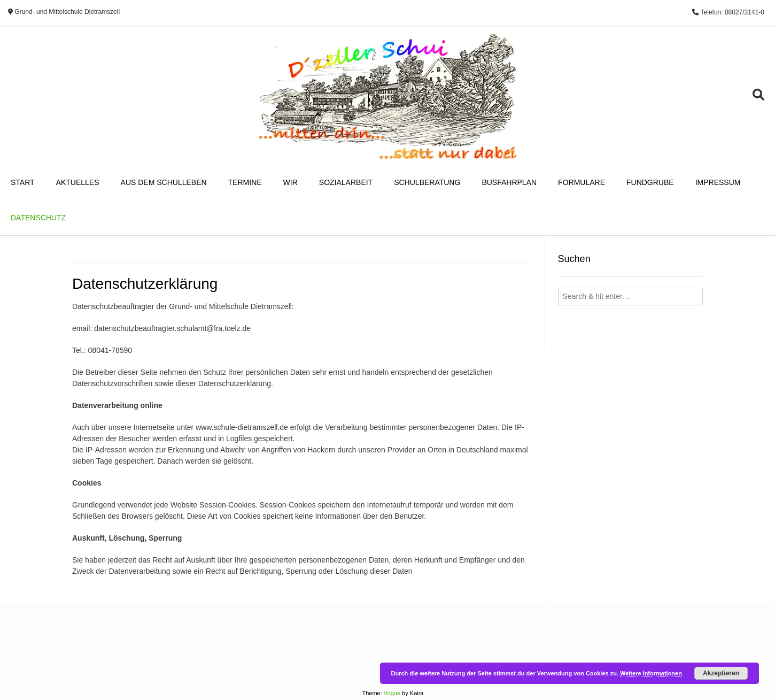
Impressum (718, 182)
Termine (245, 182)
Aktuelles (78, 182)
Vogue (392, 693)
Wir (290, 182)
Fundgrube (650, 182)
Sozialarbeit (346, 182)
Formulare (582, 182)
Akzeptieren (721, 673)
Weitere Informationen (651, 673)
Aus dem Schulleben (164, 182)
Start (23, 182)
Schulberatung (427, 182)
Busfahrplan (509, 182)
